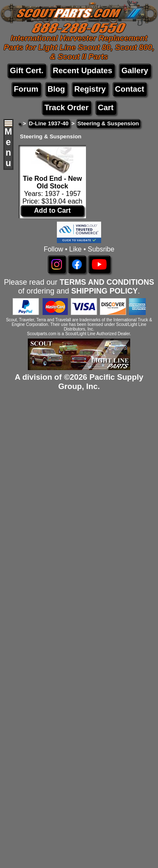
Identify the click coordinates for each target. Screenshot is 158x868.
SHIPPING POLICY (104, 291)
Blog (56, 89)
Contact (130, 89)
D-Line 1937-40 (49, 123)
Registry (90, 89)
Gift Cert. (27, 70)
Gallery (135, 70)
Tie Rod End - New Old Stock (52, 182)
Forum (26, 89)
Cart (106, 107)
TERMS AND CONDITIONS (107, 282)
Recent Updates (82, 70)
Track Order (66, 107)
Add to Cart (52, 210)
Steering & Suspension (108, 123)
